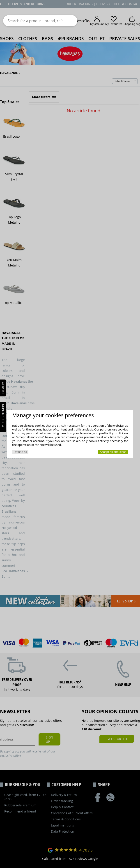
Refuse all (20, 452)
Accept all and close (113, 452)
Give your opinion (3, 417)
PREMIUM (3, 388)
